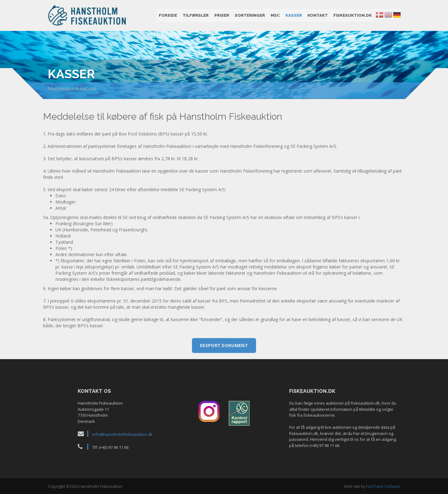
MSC (275, 15)
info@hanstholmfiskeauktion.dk (122, 434)
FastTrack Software (383, 486)
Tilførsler (196, 15)
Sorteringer (250, 15)
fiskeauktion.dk (353, 15)
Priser (222, 15)
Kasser (294, 15)
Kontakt (318, 15)
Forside (168, 15)
